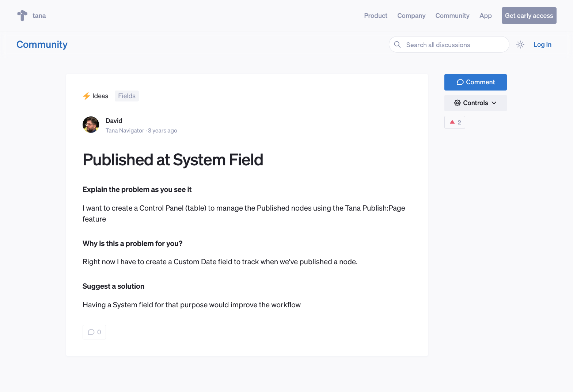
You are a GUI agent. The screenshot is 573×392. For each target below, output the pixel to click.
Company (411, 16)
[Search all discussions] (449, 44)
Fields (127, 96)
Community (453, 16)
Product (376, 16)
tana (31, 16)
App (486, 16)
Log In (542, 44)
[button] (476, 103)
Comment (476, 82)
